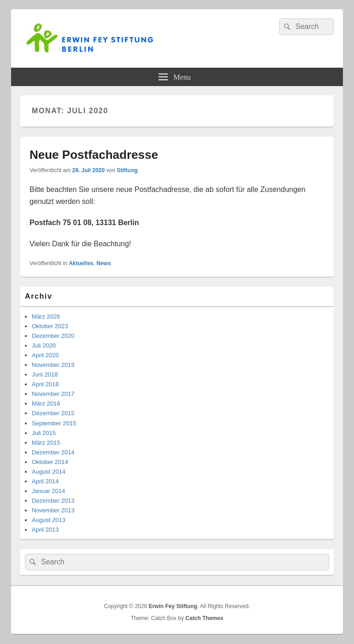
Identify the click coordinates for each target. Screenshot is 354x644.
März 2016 (46, 403)
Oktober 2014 (50, 462)
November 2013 (53, 510)
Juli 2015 (44, 433)
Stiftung (127, 170)
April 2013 (45, 530)
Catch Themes (204, 618)
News (103, 263)
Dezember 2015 (53, 413)
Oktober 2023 (50, 326)
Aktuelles (81, 263)
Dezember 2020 (53, 336)
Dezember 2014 (53, 452)
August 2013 (49, 520)
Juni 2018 (45, 374)
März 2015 (46, 443)
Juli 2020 (44, 345)
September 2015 (54, 423)
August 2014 (49, 472)
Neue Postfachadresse (94, 155)
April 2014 (45, 481)
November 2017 (53, 394)
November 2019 (53, 365)
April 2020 (45, 355)
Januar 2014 (48, 491)
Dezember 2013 (53, 501)
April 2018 (45, 384)
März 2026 (46, 316)
